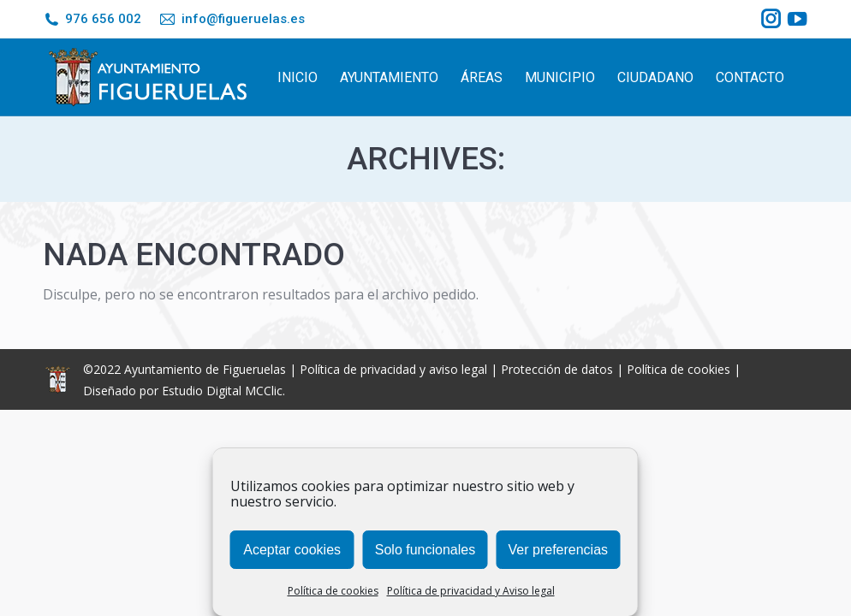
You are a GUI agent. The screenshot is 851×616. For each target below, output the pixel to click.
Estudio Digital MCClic (222, 391)
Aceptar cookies (292, 550)
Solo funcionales (425, 550)
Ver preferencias (559, 550)
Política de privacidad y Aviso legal (471, 591)
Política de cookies (333, 591)
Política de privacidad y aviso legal (393, 369)
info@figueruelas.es (231, 19)
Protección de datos (557, 369)
